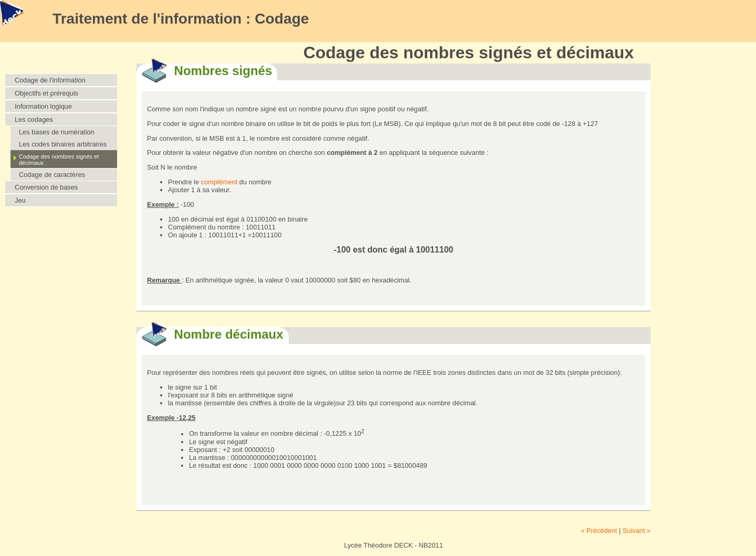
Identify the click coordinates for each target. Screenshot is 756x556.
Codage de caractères (52, 175)
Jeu (20, 200)
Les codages (34, 119)
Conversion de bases (46, 187)
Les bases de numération (57, 132)
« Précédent (599, 531)
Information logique (43, 106)
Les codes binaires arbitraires (63, 144)
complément (219, 182)
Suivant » (637, 531)
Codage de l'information (50, 80)
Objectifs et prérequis (46, 93)
